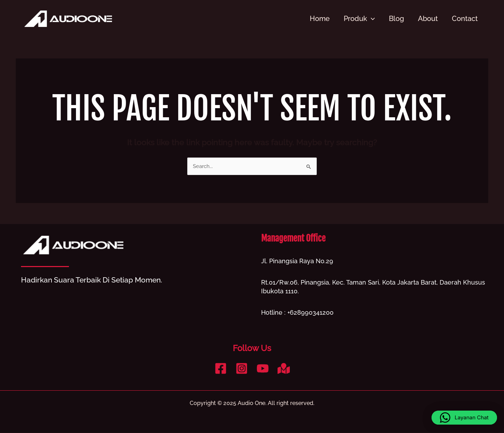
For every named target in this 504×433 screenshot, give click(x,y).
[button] (464, 418)
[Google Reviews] (284, 369)
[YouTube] (263, 369)
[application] (371, 19)
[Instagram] (242, 369)
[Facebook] (221, 369)
